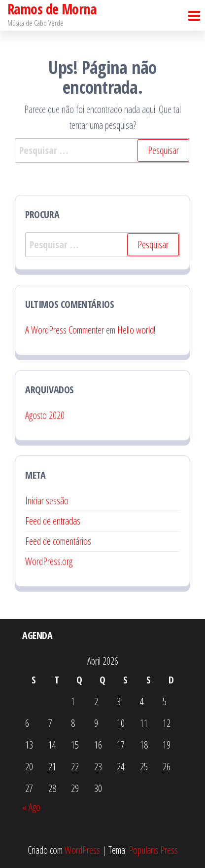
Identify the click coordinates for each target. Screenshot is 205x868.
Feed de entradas (53, 521)
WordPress (82, 850)
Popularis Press (153, 850)
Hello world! (136, 330)
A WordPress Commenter (65, 330)
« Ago (31, 807)
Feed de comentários (58, 541)
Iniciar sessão (47, 501)
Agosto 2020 (45, 415)
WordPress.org (49, 561)
